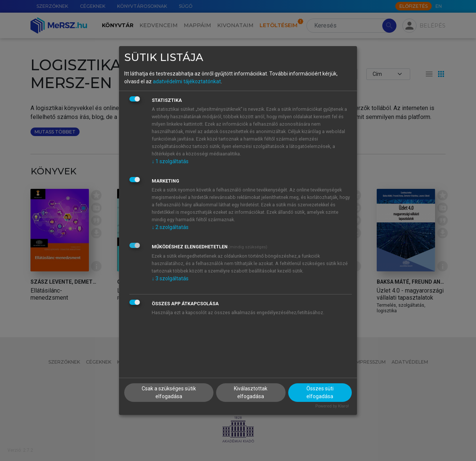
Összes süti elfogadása (320, 392)
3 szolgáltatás (170, 278)
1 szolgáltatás (170, 161)
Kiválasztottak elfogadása (251, 392)
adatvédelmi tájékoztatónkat (187, 81)
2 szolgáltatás (170, 227)
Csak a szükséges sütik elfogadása (169, 392)
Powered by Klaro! (332, 406)
